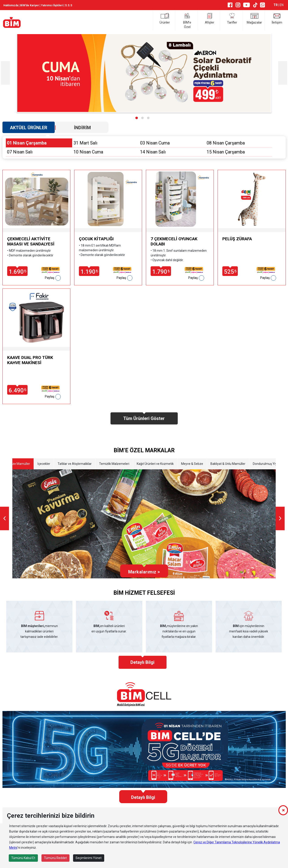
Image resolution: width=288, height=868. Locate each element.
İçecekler (44, 464)
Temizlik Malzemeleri (114, 464)
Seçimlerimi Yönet (89, 858)
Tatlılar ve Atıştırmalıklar (75, 464)
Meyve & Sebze (192, 464)
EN (282, 5)
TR (276, 5)
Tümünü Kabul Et (23, 858)
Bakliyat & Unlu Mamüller (228, 464)
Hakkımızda (11, 5)
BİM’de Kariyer (30, 5)
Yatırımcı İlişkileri (52, 5)
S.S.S (69, 5)
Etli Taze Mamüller (17, 464)
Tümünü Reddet (55, 858)
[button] (137, 118)
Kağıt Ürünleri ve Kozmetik (155, 464)
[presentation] (5, 73)
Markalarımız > (144, 572)
